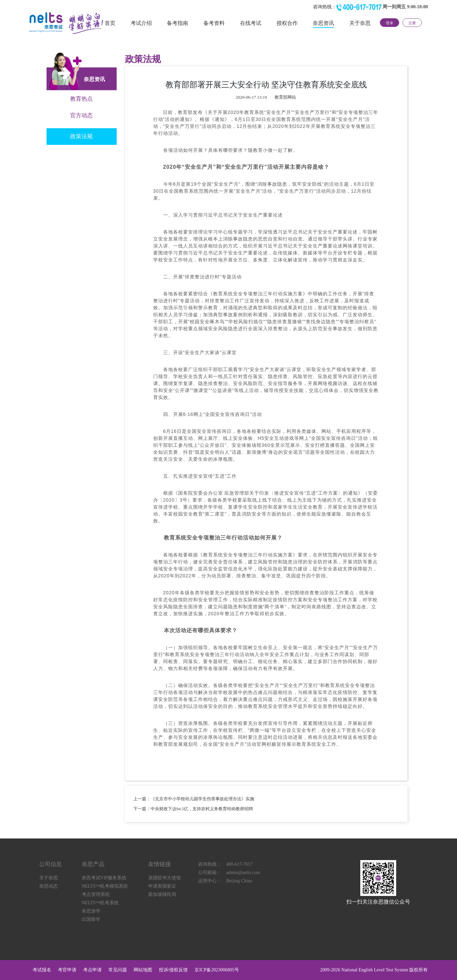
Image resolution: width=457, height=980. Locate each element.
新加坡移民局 (162, 894)
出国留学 (91, 919)
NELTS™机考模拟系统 (105, 886)
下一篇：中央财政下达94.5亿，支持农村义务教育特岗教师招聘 (193, 809)
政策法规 (81, 136)
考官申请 (67, 970)
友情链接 (160, 864)
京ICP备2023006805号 (217, 970)
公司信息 (51, 864)
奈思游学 (91, 911)
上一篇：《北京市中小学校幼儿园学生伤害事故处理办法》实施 (194, 799)
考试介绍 (141, 23)
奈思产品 (93, 864)
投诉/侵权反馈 (173, 970)
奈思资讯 (323, 23)
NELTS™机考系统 (100, 903)
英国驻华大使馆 (165, 878)
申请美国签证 (162, 886)
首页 (110, 23)
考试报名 (42, 970)
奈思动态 (49, 886)
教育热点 (81, 99)
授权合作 (287, 23)
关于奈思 (360, 23)
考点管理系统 (96, 894)
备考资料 (214, 23)
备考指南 (177, 23)
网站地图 (143, 970)
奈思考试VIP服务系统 (104, 878)
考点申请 (92, 970)
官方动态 (81, 115)
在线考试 (251, 23)
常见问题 (118, 970)
